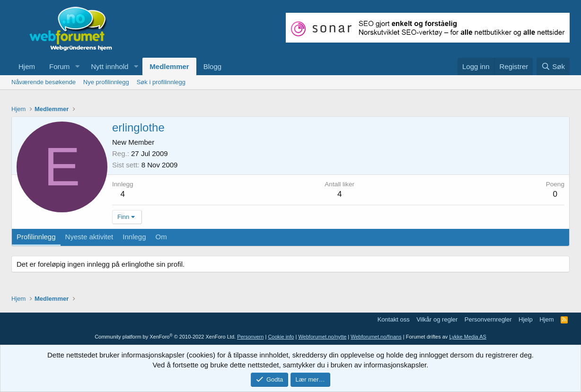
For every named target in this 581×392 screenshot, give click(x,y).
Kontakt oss (394, 319)
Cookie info (281, 337)
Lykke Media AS (467, 337)
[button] (77, 66)
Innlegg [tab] (134, 237)
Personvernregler (488, 319)
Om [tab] (161, 237)
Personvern (250, 337)
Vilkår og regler (437, 319)
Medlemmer (169, 66)
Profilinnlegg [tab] (36, 237)
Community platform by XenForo (165, 337)
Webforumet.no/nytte (322, 337)
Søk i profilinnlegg (161, 82)
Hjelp (526, 319)
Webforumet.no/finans (376, 337)
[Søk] (553, 66)
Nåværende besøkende (44, 82)
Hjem (27, 66)
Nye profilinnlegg (106, 82)
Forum (59, 66)
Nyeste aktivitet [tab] (89, 237)
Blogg (212, 66)
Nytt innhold (110, 66)
